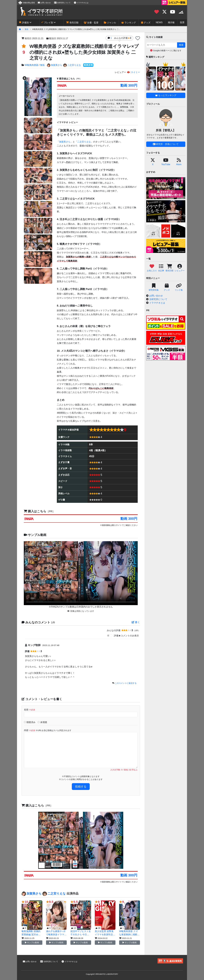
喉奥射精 (88, 65)
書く (136, 622)
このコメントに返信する (126, 683)
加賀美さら (55, 65)
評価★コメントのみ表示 (126, 636)
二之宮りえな (72, 65)
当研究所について (62, 3)
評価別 (24, 23)
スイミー (133, 72)
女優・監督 (91, 23)
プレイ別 (47, 23)
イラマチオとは (81, 3)
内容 (48, 730)
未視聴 (42, 722)
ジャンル (110, 23)
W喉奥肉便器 (31, 65)
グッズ (146, 23)
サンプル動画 (32, 942)
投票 (182, 22)
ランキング (128, 23)
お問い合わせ (44, 3)
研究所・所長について (166, 144)
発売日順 (72, 23)
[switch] (110, 636)
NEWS (159, 22)
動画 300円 (129, 85)
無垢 (26, 29)
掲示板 (171, 22)
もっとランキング (166, 95)
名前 (29, 710)
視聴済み (30, 722)
